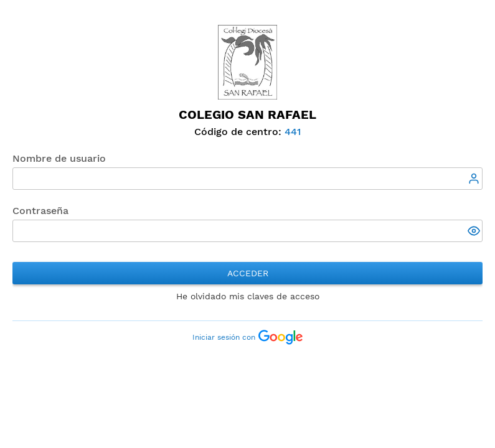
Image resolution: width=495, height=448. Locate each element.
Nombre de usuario (59, 158)
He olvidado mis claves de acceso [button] (248, 296)
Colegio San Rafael (247, 114)
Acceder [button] (248, 273)
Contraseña (40, 211)
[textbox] (247, 179)
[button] (475, 232)
